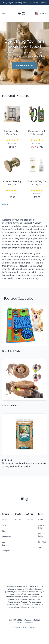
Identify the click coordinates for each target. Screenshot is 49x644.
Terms (41, 548)
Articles (30, 520)
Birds (4, 531)
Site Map (42, 542)
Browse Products (25, 65)
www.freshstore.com (24, 623)
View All (6, 204)
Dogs (4, 520)
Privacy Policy (20, 627)
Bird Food (7, 460)
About (41, 520)
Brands (18, 520)
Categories (7, 551)
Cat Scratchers (10, 405)
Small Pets (7, 537)
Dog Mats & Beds (11, 351)
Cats (4, 525)
